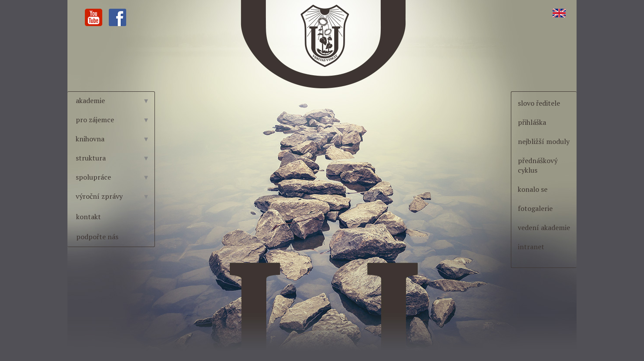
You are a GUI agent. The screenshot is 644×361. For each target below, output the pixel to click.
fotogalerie (535, 208)
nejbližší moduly (544, 141)
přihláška (532, 122)
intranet (531, 247)
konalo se (533, 189)
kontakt (89, 217)
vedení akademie (544, 227)
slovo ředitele (539, 103)
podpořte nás (97, 237)
